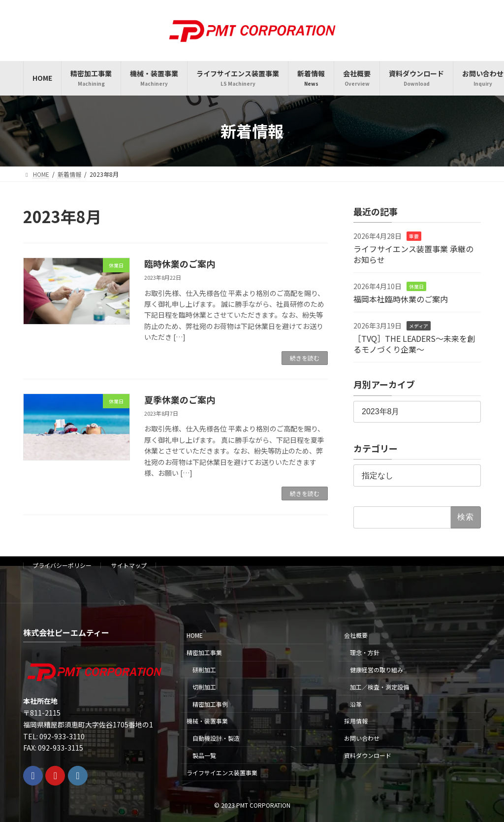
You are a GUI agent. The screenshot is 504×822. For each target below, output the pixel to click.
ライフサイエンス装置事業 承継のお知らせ (413, 254)
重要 (414, 236)
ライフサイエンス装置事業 (222, 773)
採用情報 (356, 721)
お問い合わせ (362, 738)
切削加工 (204, 687)
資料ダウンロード (368, 755)
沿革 (356, 704)
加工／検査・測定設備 (379, 687)
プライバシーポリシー (62, 565)
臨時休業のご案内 (180, 263)
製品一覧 (204, 755)
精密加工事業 (204, 652)
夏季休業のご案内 (180, 399)
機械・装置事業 (207, 721)
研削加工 (204, 670)
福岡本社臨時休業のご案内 (401, 298)
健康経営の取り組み (377, 670)
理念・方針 (365, 652)
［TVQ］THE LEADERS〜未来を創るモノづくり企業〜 (414, 343)
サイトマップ (129, 565)
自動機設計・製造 (216, 738)
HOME (195, 635)
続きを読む (305, 358)
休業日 (416, 286)
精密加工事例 (210, 704)
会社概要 (356, 635)
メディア (419, 326)
